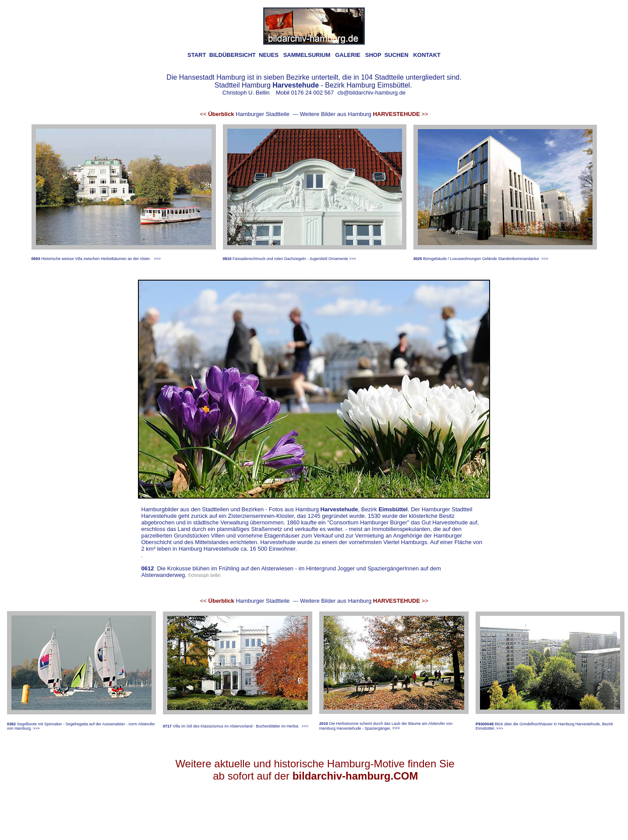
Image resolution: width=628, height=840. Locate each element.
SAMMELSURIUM (307, 55)
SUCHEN (397, 55)
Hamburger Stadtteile (245, 114)
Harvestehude (339, 509)
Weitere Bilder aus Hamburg (364, 114)
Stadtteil (227, 85)
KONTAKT (427, 55)
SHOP (373, 55)
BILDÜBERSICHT (233, 55)
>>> (157, 259)
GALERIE (348, 55)
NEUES (269, 55)
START (197, 55)
